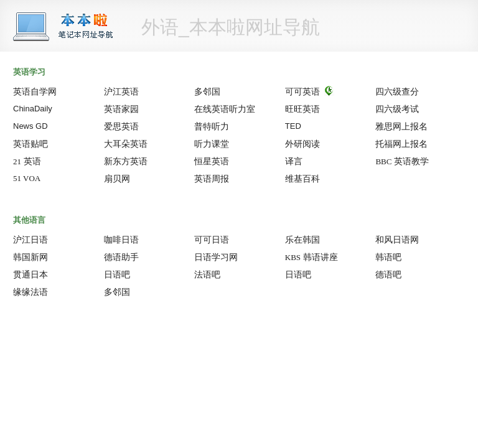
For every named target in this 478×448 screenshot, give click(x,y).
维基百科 (302, 179)
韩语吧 (395, 257)
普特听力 (212, 126)
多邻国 (207, 91)
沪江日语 (30, 240)
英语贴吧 (30, 144)
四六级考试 (397, 109)
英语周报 (212, 179)
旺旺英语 (302, 109)
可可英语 (302, 91)
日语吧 (124, 274)
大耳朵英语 (126, 144)
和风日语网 (397, 240)
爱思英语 (121, 126)
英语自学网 (35, 91)
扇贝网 (117, 179)
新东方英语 (126, 161)
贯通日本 (30, 274)
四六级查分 (397, 91)
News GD (30, 126)
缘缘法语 (30, 292)
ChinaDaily (33, 109)
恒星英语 (212, 161)
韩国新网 (30, 257)
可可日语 (212, 240)
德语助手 (121, 257)
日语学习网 (216, 257)
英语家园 (121, 109)
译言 (294, 161)
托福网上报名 (401, 144)
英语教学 (402, 161)
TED (293, 126)
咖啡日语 (121, 240)
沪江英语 (121, 91)
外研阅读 (302, 144)
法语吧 (214, 274)
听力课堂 (212, 144)
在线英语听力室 (225, 109)
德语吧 (395, 274)
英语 (27, 161)
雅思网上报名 (401, 126)
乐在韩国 (302, 240)
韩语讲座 (312, 257)
